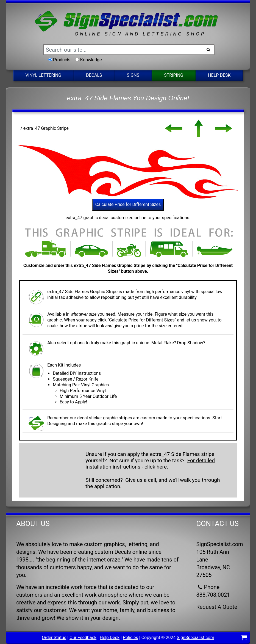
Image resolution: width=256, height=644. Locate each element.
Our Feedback (83, 638)
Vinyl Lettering (43, 75)
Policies (130, 638)
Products (62, 60)
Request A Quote (217, 607)
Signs (133, 75)
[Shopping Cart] (244, 638)
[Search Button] (208, 50)
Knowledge (91, 60)
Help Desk (219, 75)
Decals (94, 75)
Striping (174, 75)
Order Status (54, 638)
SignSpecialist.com (195, 638)
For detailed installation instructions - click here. (150, 464)
